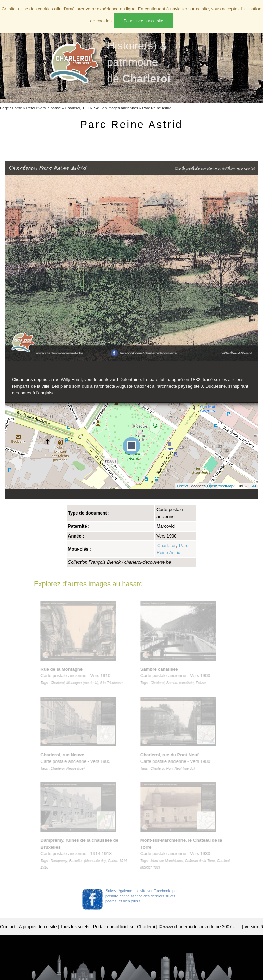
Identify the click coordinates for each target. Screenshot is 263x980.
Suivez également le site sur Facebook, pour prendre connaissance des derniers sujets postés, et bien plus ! (143, 896)
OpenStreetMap (220, 486)
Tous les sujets (75, 927)
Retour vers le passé (43, 108)
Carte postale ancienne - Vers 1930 (186, 854)
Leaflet (183, 486)
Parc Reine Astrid (157, 108)
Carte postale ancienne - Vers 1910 (83, 676)
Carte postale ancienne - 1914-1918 (86, 854)
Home (17, 108)
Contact (8, 927)
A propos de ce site (38, 927)
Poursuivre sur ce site (143, 21)
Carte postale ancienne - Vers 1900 (177, 676)
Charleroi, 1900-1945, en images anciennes (102, 108)
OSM (252, 486)
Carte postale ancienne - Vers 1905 (77, 761)
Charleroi (166, 546)
